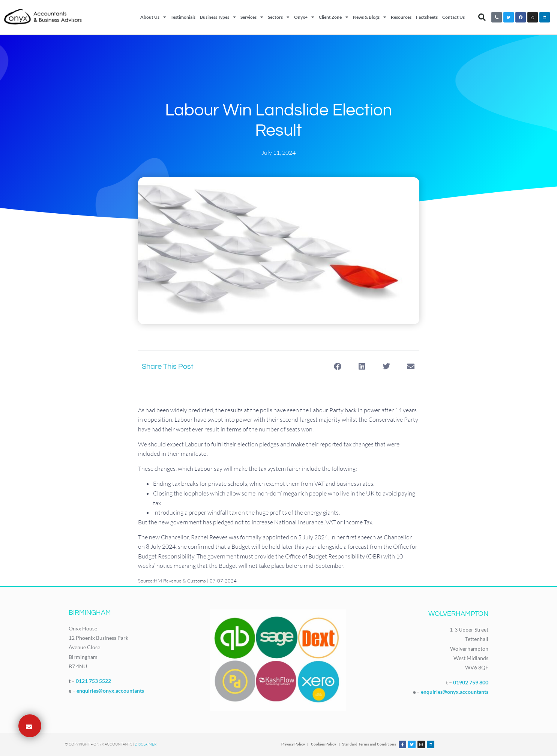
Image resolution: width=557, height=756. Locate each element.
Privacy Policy (293, 744)
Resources (401, 17)
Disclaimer (146, 744)
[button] (482, 17)
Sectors (279, 17)
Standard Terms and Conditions (369, 744)
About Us (153, 17)
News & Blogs (370, 17)
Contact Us (453, 17)
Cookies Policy (324, 744)
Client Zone (334, 17)
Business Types (218, 17)
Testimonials (183, 17)
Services (252, 17)
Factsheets (427, 17)
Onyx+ (304, 17)
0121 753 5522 (93, 681)
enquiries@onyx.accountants (110, 691)
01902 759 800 (471, 682)
